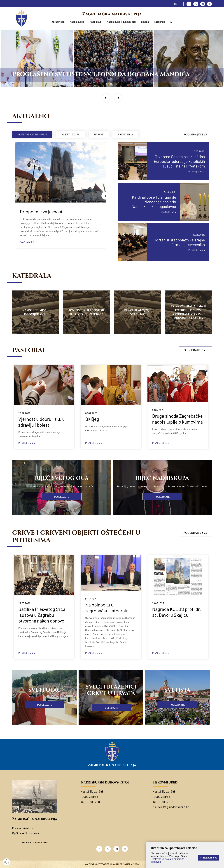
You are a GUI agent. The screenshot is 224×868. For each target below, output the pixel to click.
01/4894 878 (166, 802)
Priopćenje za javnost (41, 212)
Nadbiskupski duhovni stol (121, 22)
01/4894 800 (94, 802)
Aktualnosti (58, 22)
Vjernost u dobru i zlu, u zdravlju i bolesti (42, 422)
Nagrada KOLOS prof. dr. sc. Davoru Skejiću (176, 612)
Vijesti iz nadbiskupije (32, 134)
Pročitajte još (27, 242)
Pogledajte (62, 497)
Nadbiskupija (77, 22)
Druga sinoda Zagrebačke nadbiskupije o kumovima (177, 419)
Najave (99, 134)
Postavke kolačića (161, 859)
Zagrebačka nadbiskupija (112, 14)
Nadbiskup (96, 22)
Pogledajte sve (195, 135)
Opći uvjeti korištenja (26, 833)
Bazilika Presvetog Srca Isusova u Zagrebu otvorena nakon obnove (42, 615)
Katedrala (160, 22)
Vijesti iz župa (71, 134)
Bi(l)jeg (92, 419)
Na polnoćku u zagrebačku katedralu (107, 608)
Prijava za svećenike (35, 842)
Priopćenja (125, 134)
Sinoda (145, 22)
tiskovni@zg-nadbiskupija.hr (171, 807)
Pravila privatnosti (24, 828)
